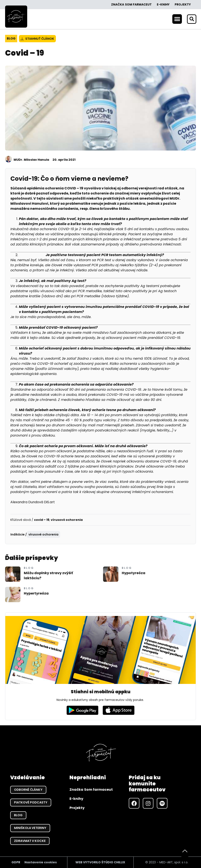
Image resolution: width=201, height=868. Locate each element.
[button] (177, 19)
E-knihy (163, 4)
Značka (131, 5)
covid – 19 (42, 520)
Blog (11, 38)
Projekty (183, 4)
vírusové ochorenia (67, 520)
